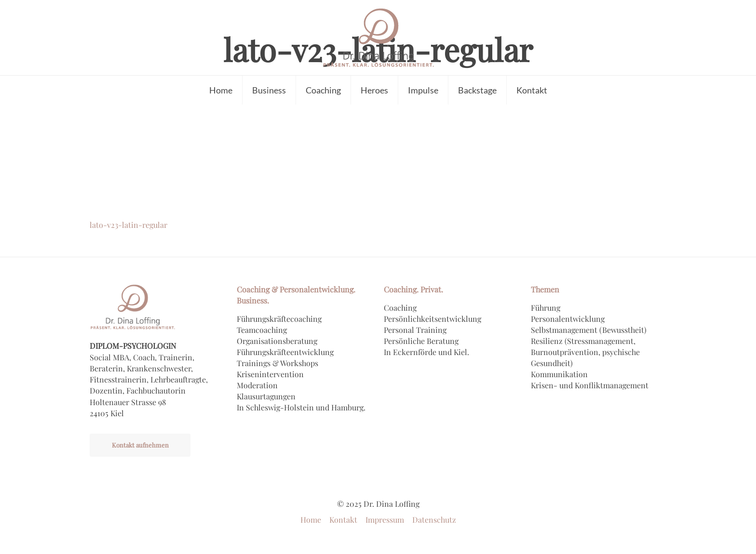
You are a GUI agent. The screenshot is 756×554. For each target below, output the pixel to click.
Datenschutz (434, 520)
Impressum (385, 520)
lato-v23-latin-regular (128, 225)
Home (311, 520)
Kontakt (343, 520)
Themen (545, 289)
